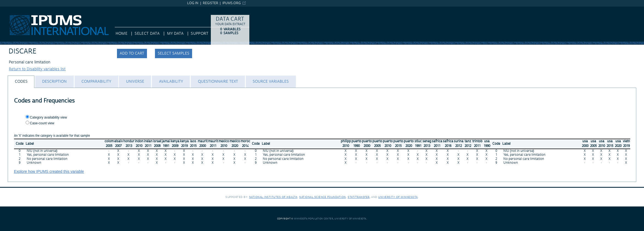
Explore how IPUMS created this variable (49, 171)
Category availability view (49, 117)
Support (199, 34)
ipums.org (232, 3)
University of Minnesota (398, 197)
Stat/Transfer (358, 197)
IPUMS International (18, 9)
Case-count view (42, 123)
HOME (122, 34)
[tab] (21, 82)
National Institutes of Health (273, 197)
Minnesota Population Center (314, 219)
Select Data (147, 34)
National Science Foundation (323, 197)
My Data (175, 34)
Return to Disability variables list (37, 69)
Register (211, 3)
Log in (193, 3)
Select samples (174, 53)
